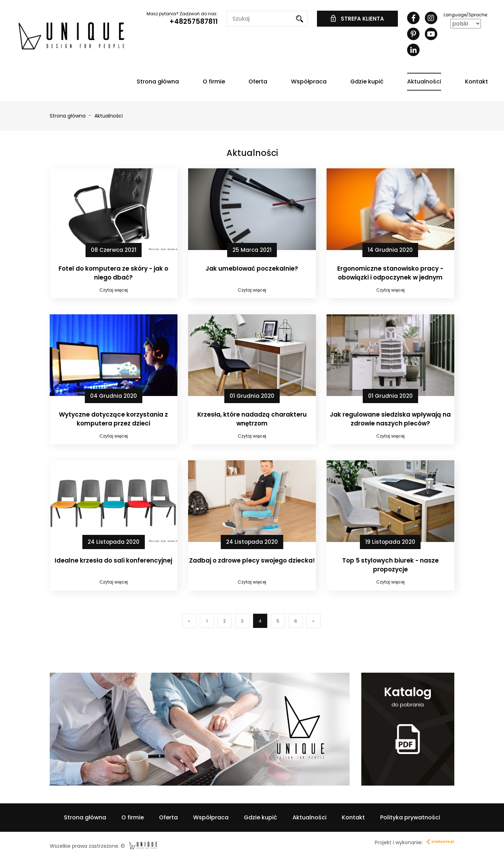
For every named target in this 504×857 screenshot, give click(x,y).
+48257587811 (193, 21)
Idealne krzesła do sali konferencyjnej (113, 560)
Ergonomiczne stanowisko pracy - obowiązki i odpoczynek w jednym (390, 273)
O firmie (214, 82)
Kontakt (476, 82)
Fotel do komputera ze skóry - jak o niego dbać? (113, 273)
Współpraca (309, 82)
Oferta (258, 82)
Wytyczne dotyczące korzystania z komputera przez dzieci (113, 419)
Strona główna (158, 82)
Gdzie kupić (367, 82)
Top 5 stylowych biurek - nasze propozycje (390, 565)
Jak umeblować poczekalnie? (252, 269)
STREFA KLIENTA (357, 19)
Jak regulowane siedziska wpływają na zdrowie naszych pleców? (390, 419)
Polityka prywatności (410, 817)
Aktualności (424, 82)
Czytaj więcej (114, 290)
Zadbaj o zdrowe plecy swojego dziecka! (252, 560)
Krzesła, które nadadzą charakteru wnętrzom (252, 419)
